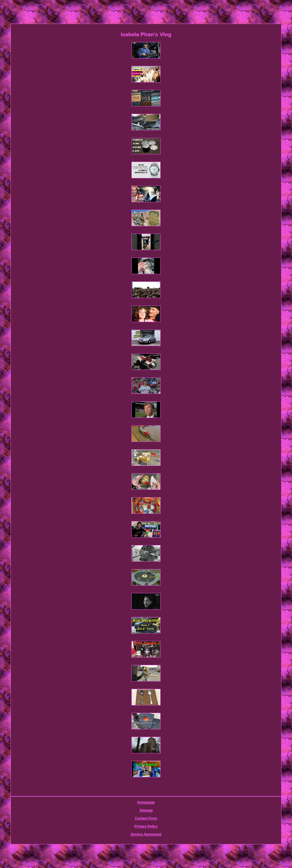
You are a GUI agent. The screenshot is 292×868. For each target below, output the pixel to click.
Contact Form (146, 818)
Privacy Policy (146, 826)
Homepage (146, 802)
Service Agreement (146, 834)
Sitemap (146, 810)
